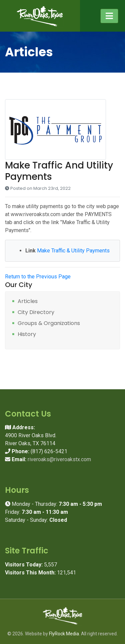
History (27, 334)
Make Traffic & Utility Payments (73, 251)
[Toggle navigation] (109, 16)
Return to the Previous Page (38, 277)
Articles (28, 302)
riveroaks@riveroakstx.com (59, 459)
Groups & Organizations (49, 323)
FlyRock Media (64, 634)
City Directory (36, 313)
